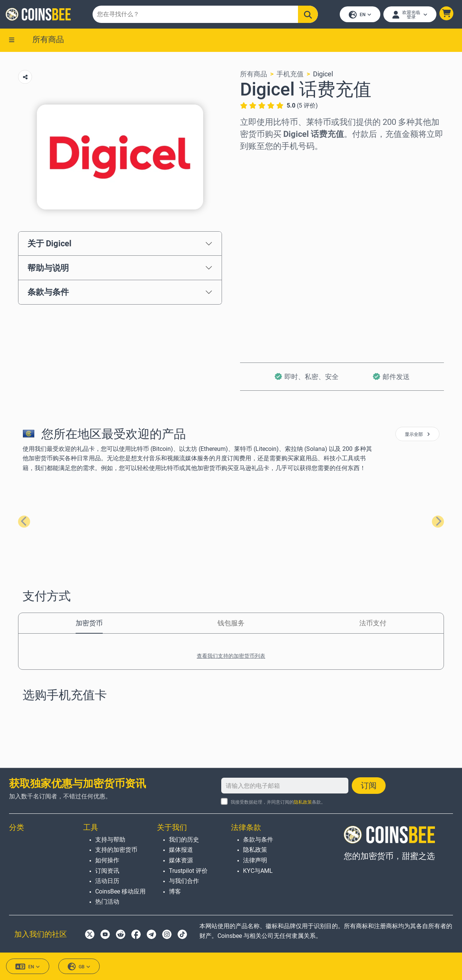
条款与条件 (48, 293)
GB (79, 967)
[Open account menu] (410, 15)
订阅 (369, 786)
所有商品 (48, 40)
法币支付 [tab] (373, 624)
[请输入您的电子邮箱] (285, 786)
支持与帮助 (110, 840)
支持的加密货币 (116, 850)
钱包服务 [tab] (231, 624)
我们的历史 (184, 840)
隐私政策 (303, 803)
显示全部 (417, 435)
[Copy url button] (25, 78)
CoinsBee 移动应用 (120, 891)
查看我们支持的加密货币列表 (231, 657)
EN (360, 15)
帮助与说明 (48, 269)
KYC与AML (258, 871)
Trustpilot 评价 (188, 871)
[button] (446, 14)
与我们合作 (184, 881)
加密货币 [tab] (89, 624)
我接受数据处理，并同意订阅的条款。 (278, 803)
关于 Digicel (49, 244)
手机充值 (290, 75)
